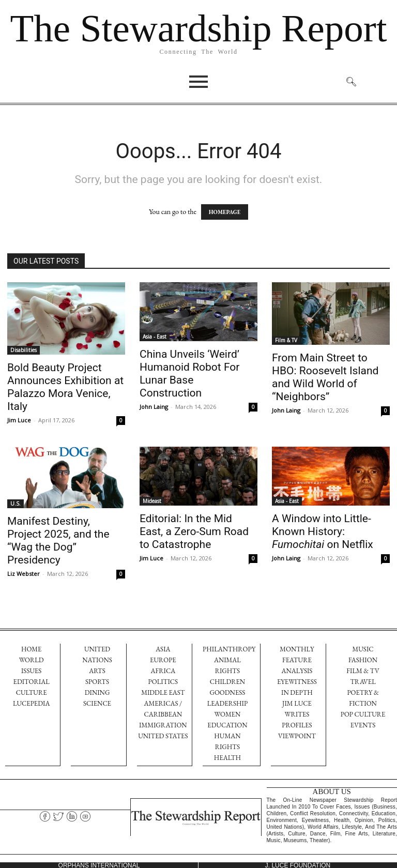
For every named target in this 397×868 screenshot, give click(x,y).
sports (97, 682)
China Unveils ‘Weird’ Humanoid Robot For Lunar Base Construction (189, 374)
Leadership (228, 703)
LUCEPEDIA (31, 703)
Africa (163, 671)
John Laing (154, 407)
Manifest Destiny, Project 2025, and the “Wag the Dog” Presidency (58, 540)
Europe (163, 660)
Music (363, 649)
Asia (163, 649)
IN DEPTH (297, 692)
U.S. (16, 504)
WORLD (32, 660)
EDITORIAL (32, 682)
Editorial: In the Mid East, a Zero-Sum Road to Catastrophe (194, 531)
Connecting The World (198, 52)
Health (227, 758)
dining (97, 692)
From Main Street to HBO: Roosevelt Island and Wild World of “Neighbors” (325, 377)
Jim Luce (19, 420)
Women (228, 714)
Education (227, 725)
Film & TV (286, 340)
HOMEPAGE (225, 212)
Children (227, 682)
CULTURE (32, 692)
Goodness (227, 692)
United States (163, 736)
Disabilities (24, 350)
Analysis (297, 671)
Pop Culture (363, 714)
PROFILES (297, 725)
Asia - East (155, 337)
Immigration (163, 725)
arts (97, 671)
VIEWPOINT (297, 736)
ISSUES (31, 671)
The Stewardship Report (198, 28)
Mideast (152, 501)
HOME (32, 649)
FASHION (363, 660)
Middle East (163, 692)
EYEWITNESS (297, 682)
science (97, 703)
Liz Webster (24, 574)
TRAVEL (363, 682)
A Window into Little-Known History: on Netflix (323, 531)
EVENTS (363, 725)
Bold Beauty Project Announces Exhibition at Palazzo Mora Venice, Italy (65, 387)
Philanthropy (229, 649)
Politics (163, 682)
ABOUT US (332, 790)
